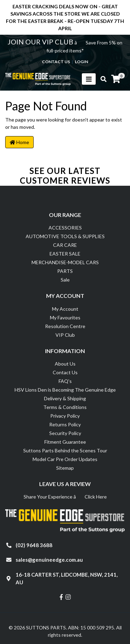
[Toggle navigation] (89, 79)
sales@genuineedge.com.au (49, 560)
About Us (65, 364)
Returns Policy (65, 424)
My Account (65, 309)
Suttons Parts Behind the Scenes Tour (65, 450)
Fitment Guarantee (65, 442)
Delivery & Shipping (65, 398)
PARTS (65, 271)
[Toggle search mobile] (101, 79)
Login (81, 62)
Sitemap (65, 468)
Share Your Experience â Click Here (65, 497)
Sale (65, 280)
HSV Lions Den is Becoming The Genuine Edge (65, 390)
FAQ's (65, 381)
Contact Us (65, 372)
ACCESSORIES (65, 228)
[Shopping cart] (116, 79)
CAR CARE (65, 245)
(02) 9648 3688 (34, 545)
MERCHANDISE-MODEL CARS (65, 262)
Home (19, 142)
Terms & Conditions (65, 407)
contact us (56, 62)
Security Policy (65, 433)
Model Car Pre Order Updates (65, 459)
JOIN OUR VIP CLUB (41, 42)
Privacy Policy (65, 416)
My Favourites (65, 317)
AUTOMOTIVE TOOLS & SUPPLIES (65, 236)
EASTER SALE (65, 254)
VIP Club (65, 335)
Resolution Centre (65, 326)
